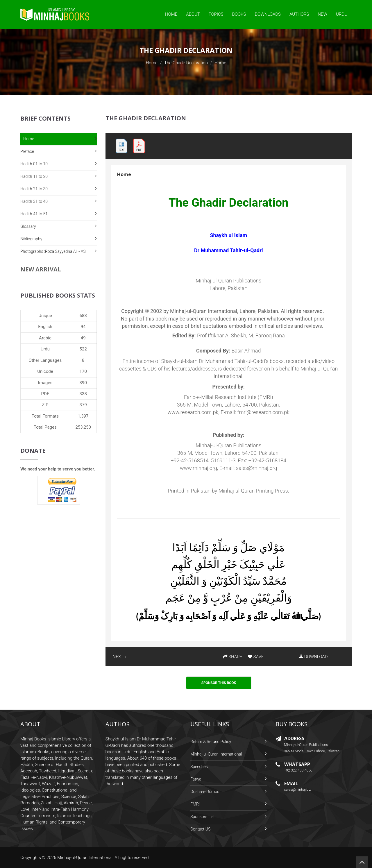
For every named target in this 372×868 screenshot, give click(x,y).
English (45, 327)
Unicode (45, 371)
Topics (216, 14)
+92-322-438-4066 (298, 770)
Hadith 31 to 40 (34, 201)
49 (83, 338)
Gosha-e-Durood (205, 792)
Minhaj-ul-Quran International (216, 754)
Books (239, 14)
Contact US (200, 829)
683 (83, 316)
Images (45, 383)
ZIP (45, 405)
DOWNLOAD (313, 657)
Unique (45, 316)
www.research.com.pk (193, 412)
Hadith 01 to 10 (34, 164)
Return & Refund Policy (211, 742)
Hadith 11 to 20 (34, 176)
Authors (299, 14)
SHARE (233, 657)
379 (83, 405)
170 (83, 371)
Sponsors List (203, 817)
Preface (27, 151)
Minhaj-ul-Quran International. (85, 858)
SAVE (256, 657)
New (322, 14)
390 (83, 383)
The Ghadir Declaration (186, 63)
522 (83, 349)
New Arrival (41, 269)
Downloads (268, 14)
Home (171, 14)
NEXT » (120, 657)
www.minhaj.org (198, 468)
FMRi (195, 804)
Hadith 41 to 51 (34, 214)
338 (83, 394)
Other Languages (45, 360)
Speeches (199, 767)
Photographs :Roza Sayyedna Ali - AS (53, 251)
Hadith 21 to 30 (34, 189)
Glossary (28, 226)
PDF (45, 394)
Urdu (342, 14)
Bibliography (31, 239)
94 (83, 327)
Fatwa (196, 779)
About (193, 14)
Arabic (45, 338)
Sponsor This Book (219, 683)
